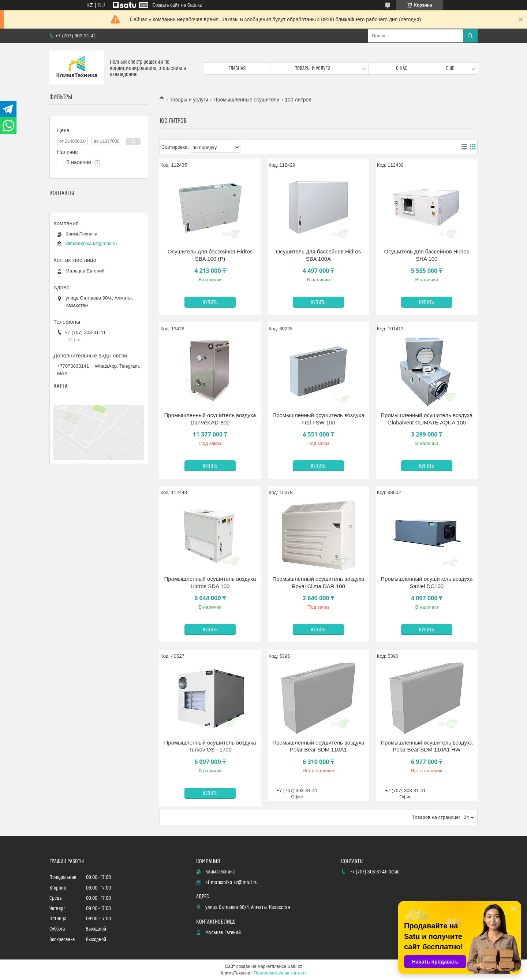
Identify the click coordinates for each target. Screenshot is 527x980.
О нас (402, 68)
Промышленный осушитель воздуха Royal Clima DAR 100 (318, 582)
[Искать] (470, 36)
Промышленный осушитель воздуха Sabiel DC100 (427, 582)
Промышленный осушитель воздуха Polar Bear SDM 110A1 (318, 746)
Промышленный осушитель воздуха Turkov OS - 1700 (210, 746)
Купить (210, 302)
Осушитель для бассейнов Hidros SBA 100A (319, 255)
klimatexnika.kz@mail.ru (91, 243)
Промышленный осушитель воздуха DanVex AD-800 (210, 419)
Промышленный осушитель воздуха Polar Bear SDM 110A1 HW (427, 746)
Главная (237, 68)
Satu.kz (295, 966)
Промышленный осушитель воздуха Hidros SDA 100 (210, 582)
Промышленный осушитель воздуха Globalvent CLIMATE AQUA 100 (427, 419)
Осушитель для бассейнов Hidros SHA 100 (427, 255)
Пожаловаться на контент (280, 973)
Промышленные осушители (247, 100)
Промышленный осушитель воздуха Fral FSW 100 (318, 419)
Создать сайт (166, 5)
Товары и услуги (313, 68)
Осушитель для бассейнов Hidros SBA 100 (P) (210, 255)
